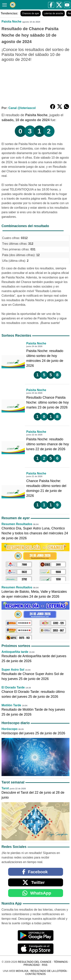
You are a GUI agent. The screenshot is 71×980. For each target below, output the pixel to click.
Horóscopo (9, 729)
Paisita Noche (11, 22)
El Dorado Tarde (13, 687)
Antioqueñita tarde (15, 652)
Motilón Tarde (11, 705)
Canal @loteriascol (22, 108)
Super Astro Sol (13, 670)
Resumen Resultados (17, 524)
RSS (45, 965)
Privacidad (32, 965)
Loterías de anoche (53, 13)
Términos (61, 962)
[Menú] (4, 4)
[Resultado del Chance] (13, 5)
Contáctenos (35, 974)
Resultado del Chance (35, 962)
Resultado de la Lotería (48, 971)
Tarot (5, 788)
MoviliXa (22, 971)
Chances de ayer (31, 13)
